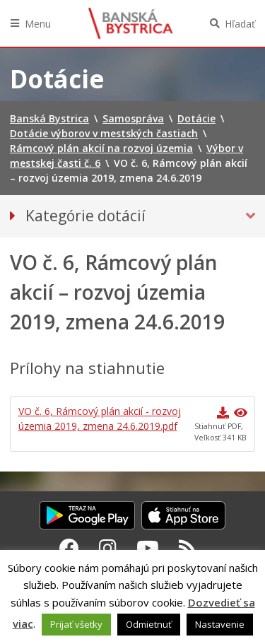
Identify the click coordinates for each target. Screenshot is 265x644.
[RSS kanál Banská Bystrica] (188, 548)
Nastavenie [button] (220, 624)
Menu (38, 24)
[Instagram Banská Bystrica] (108, 548)
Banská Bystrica (131, 23)
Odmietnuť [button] (149, 624)
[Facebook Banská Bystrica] (69, 548)
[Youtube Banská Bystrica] (148, 548)
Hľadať (240, 24)
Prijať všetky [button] (76, 624)
